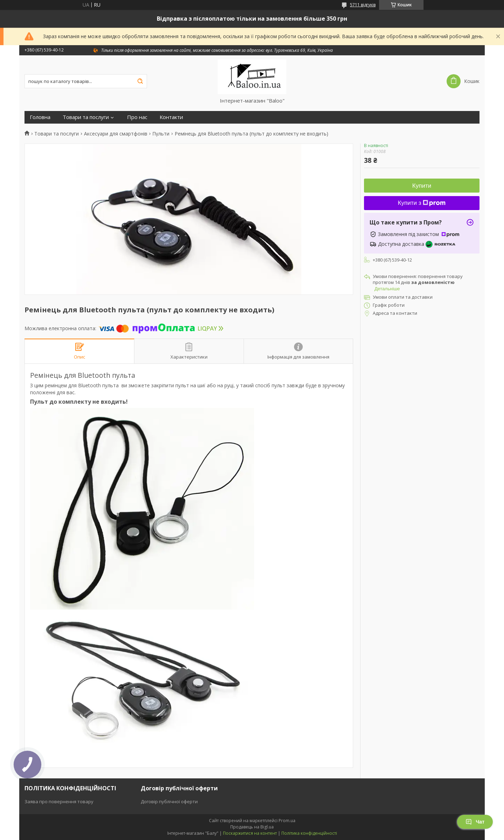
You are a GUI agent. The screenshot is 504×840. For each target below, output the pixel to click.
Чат (475, 822)
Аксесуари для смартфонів (116, 134)
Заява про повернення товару (59, 801)
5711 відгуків (363, 5)
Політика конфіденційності (309, 833)
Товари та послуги (86, 117)
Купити (422, 186)
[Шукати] (140, 81)
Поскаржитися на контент (250, 833)
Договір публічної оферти (169, 801)
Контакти (171, 117)
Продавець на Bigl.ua (252, 827)
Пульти (161, 134)
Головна (40, 117)
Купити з (422, 203)
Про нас (137, 117)
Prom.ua (287, 821)
